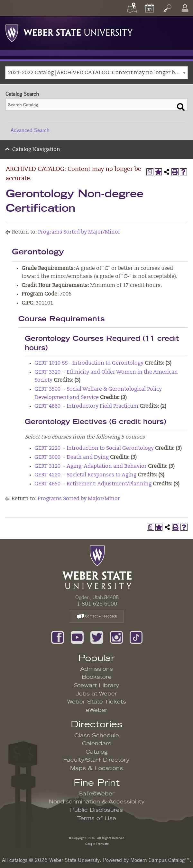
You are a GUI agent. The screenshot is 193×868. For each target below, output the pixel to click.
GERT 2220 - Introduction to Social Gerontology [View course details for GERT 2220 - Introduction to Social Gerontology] (94, 448)
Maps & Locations (96, 768)
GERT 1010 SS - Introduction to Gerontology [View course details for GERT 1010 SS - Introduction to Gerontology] (89, 363)
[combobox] (96, 73)
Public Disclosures (96, 810)
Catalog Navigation (36, 150)
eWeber (97, 710)
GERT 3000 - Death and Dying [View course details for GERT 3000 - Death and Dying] (72, 457)
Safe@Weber (96, 794)
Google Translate (96, 843)
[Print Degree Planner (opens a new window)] (150, 172)
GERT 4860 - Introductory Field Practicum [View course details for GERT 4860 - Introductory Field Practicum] (86, 406)
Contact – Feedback (97, 617)
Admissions (96, 669)
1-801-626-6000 (97, 604)
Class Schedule (97, 736)
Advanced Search (30, 130)
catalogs (18, 860)
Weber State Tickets (97, 702)
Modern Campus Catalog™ (160, 860)
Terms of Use (96, 819)
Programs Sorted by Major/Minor (79, 232)
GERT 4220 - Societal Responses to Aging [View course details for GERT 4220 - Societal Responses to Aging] (85, 475)
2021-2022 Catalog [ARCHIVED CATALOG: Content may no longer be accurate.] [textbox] (98, 73)
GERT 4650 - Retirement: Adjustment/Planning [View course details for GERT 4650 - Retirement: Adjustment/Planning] (93, 484)
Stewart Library (97, 686)
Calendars (97, 744)
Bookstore (97, 677)
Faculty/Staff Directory (96, 760)
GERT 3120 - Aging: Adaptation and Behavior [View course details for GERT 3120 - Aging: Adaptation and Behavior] (91, 466)
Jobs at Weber (96, 694)
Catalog (97, 752)
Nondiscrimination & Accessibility (97, 802)
